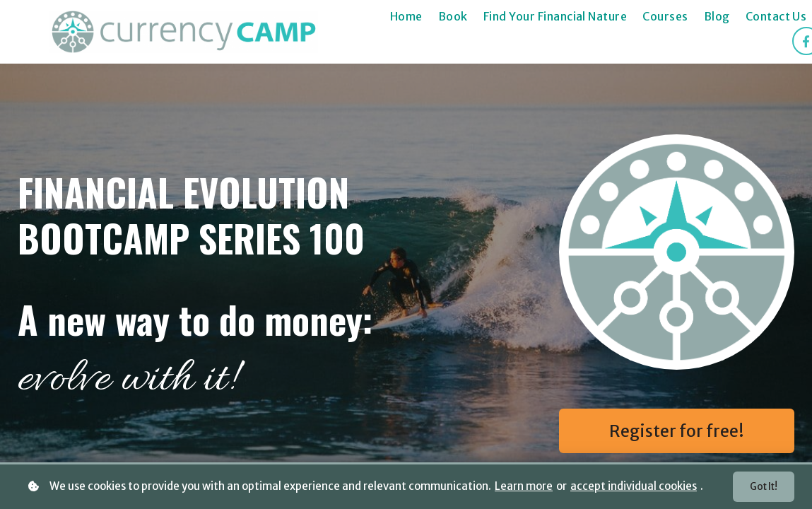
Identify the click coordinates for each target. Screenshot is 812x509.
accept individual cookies (634, 486)
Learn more (524, 486)
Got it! (762, 486)
